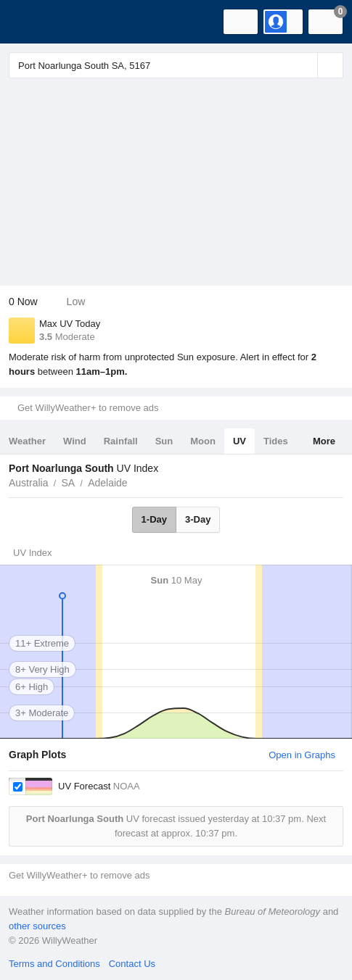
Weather (27, 441)
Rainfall (121, 441)
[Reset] (305, 65)
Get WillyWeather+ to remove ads (88, 408)
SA (68, 483)
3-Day (198, 519)
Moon (203, 441)
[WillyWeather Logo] (33, 22)
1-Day (154, 519)
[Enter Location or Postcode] (176, 65)
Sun (164, 441)
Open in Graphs (302, 755)
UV (240, 441)
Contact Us (132, 964)
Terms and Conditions (54, 964)
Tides (276, 441)
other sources (37, 926)
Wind (75, 441)
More (324, 441)
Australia (28, 483)
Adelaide (108, 483)
